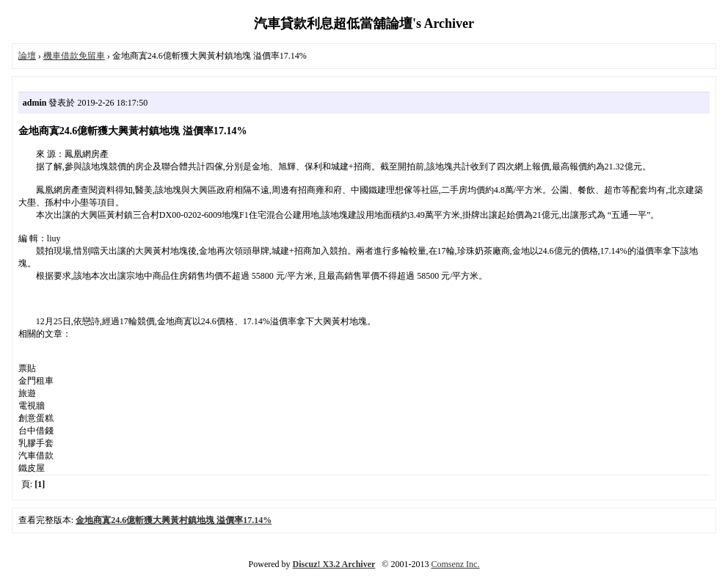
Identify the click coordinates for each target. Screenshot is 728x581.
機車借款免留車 (74, 56)
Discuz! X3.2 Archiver (334, 564)
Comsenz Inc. (455, 564)
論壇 (27, 56)
